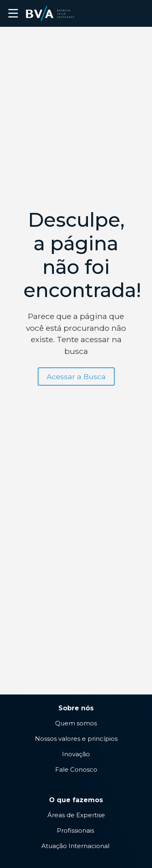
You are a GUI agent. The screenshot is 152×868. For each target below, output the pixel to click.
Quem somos (76, 723)
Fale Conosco (76, 769)
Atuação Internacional (76, 846)
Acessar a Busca (76, 376)
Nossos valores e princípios (76, 739)
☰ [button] (13, 13)
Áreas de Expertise (76, 815)
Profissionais (76, 830)
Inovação (76, 754)
